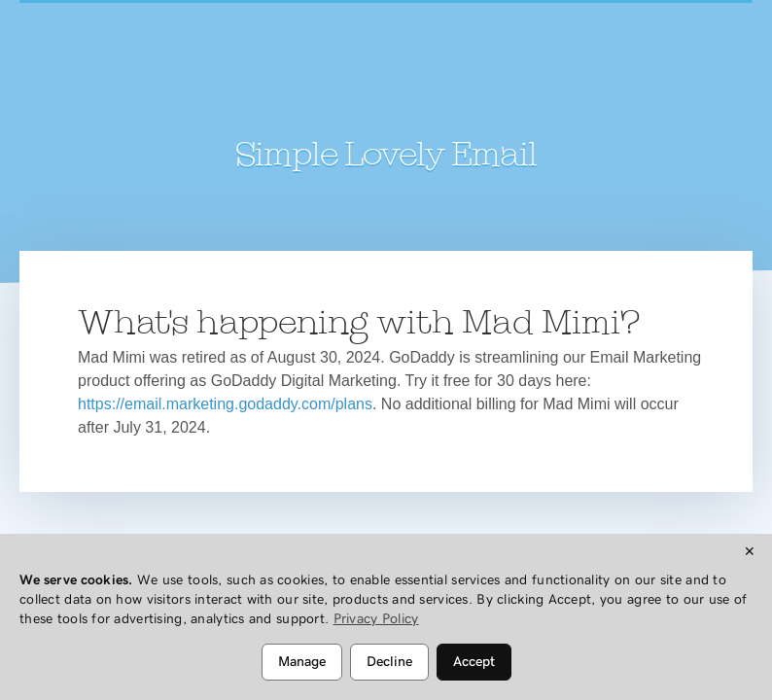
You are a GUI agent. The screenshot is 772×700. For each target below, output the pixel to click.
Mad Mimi (386, 83)
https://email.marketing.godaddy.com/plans (225, 404)
